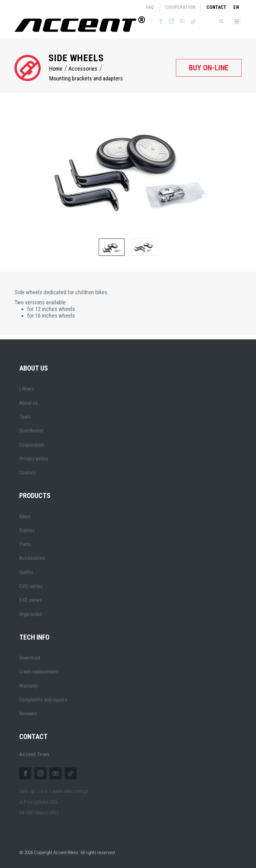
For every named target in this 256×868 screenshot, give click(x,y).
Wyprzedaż (31, 614)
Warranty (29, 686)
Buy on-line (209, 68)
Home (56, 69)
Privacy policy (34, 459)
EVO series (31, 586)
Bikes (25, 516)
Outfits (26, 572)
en (236, 7)
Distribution (31, 431)
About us (29, 403)
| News (27, 389)
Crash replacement (39, 672)
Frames (27, 530)
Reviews (28, 713)
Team (25, 417)
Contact (216, 7)
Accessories (83, 69)
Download (30, 658)
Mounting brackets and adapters (86, 78)
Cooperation (180, 7)
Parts (25, 544)
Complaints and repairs (43, 700)
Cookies (27, 472)
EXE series (31, 600)
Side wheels (76, 58)
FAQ (150, 7)
